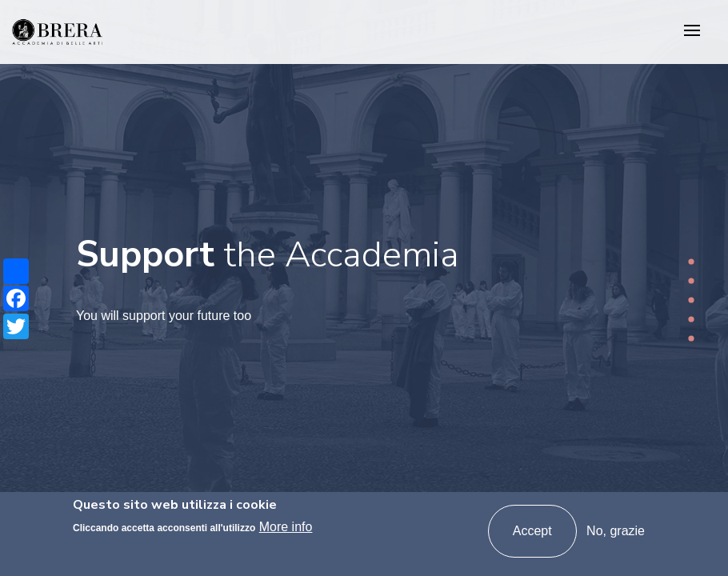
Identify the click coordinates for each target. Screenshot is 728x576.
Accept (532, 531)
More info (286, 527)
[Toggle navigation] (692, 32)
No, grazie (616, 531)
